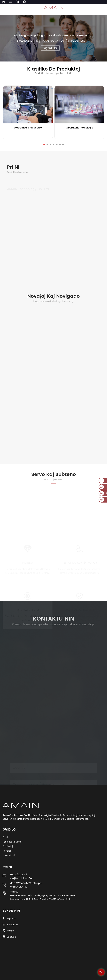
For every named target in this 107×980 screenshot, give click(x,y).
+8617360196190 (19, 887)
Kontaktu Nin (9, 855)
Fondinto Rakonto (12, 842)
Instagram (12, 925)
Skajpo (10, 931)
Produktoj (8, 846)
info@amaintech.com (22, 878)
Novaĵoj (7, 851)
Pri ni (5, 837)
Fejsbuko (11, 919)
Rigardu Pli (50, 48)
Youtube (11, 937)
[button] (44, 144)
